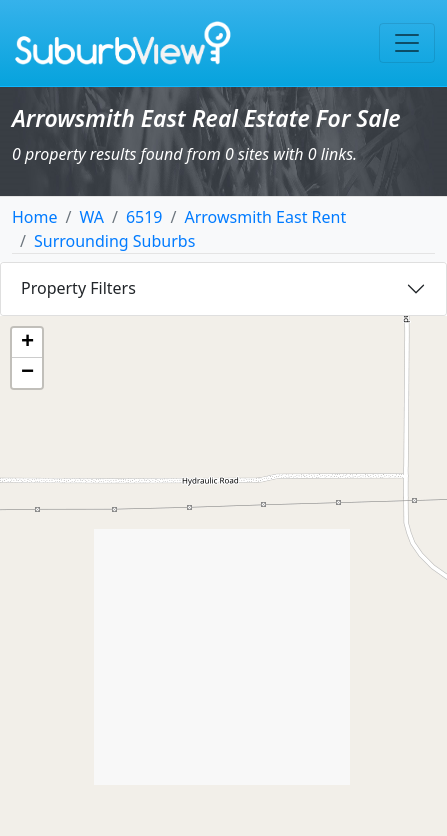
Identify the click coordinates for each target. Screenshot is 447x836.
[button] (27, 343)
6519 (144, 217)
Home (35, 217)
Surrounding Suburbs (114, 241)
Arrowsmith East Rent (265, 217)
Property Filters (78, 288)
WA (91, 217)
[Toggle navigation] (407, 43)
